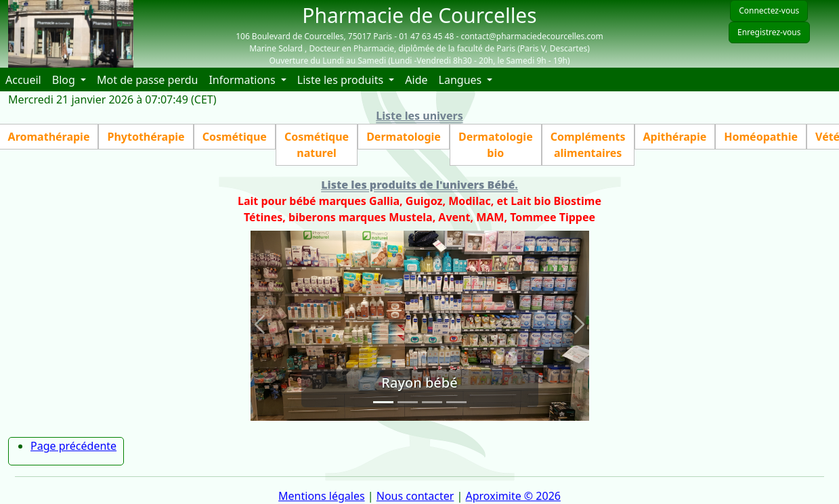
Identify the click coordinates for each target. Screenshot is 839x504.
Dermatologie (404, 137)
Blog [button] (65, 80)
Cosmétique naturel (317, 145)
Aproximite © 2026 (513, 496)
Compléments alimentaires (588, 145)
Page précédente (73, 446)
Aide (419, 79)
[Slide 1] (383, 402)
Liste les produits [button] (342, 80)
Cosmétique (235, 137)
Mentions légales (322, 496)
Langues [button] (462, 80)
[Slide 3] (432, 402)
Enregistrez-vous (769, 32)
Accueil (26, 79)
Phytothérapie (146, 137)
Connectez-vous (769, 10)
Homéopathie (761, 137)
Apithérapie (675, 137)
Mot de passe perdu (147, 80)
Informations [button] (243, 80)
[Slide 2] (408, 402)
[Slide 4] (456, 402)
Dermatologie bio (496, 145)
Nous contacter (415, 496)
